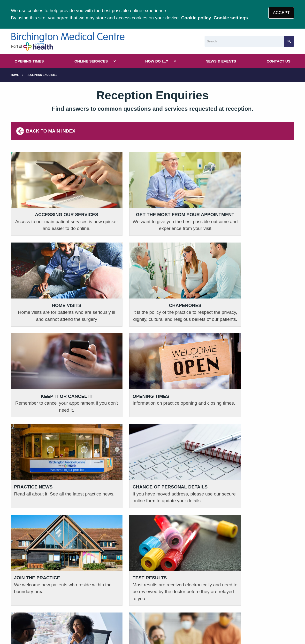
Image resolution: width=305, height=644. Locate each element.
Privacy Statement (90, 607)
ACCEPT (281, 13)
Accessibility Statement (161, 607)
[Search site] (289, 41)
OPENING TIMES (29, 61)
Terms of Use (54, 607)
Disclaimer (122, 607)
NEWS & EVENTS (221, 61)
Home (15, 75)
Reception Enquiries (42, 75)
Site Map (218, 607)
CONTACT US (278, 61)
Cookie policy (196, 18)
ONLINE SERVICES (91, 61)
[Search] (244, 41)
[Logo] (68, 41)
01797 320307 (107, 563)
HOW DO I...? (157, 61)
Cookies (197, 607)
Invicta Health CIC (248, 607)
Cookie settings (231, 18)
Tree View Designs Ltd (53, 624)
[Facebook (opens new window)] (15, 624)
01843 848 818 (35, 563)
